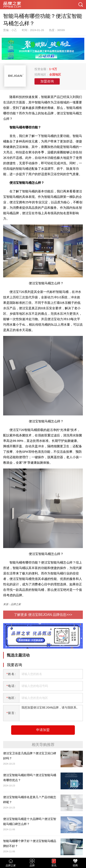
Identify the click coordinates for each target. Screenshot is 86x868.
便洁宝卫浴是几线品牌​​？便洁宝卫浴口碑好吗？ (30, 756)
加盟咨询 (47, 81)
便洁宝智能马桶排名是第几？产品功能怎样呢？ (30, 800)
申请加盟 (43, 730)
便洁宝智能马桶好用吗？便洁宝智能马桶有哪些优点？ (30, 778)
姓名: (11, 674)
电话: (11, 686)
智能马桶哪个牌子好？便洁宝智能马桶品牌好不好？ (30, 843)
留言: (11, 713)
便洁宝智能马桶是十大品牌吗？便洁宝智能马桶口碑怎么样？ (30, 821)
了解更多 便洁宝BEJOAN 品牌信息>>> (43, 615)
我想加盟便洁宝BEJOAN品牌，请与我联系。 (50, 713)
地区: (11, 698)
